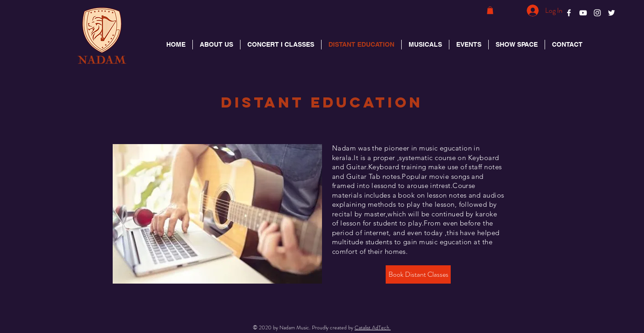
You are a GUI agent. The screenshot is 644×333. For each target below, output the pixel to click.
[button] (490, 10)
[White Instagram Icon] (597, 13)
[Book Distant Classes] (418, 274)
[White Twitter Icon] (611, 13)
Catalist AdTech (373, 328)
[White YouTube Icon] (583, 13)
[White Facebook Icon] (569, 13)
